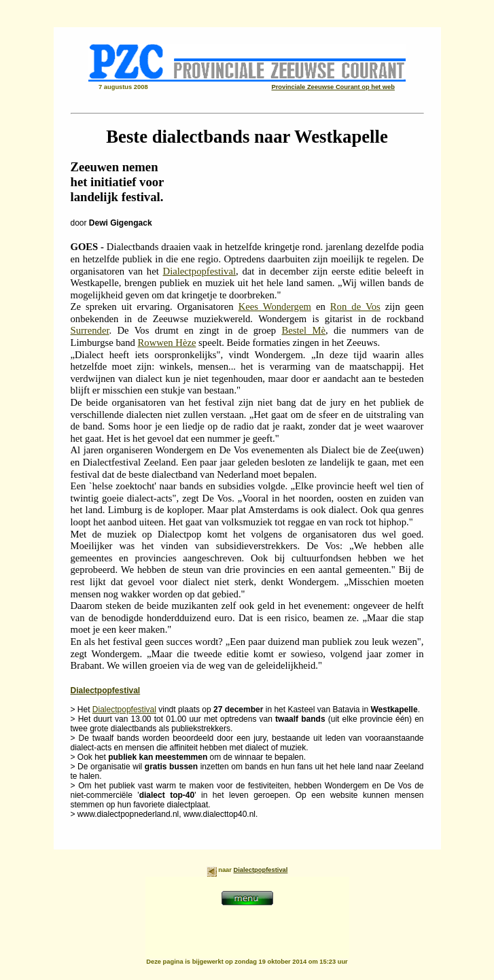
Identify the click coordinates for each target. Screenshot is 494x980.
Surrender (90, 330)
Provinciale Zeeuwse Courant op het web (333, 87)
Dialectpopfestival (199, 271)
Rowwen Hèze (167, 343)
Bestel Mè (304, 330)
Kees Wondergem (275, 307)
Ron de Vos (355, 307)
